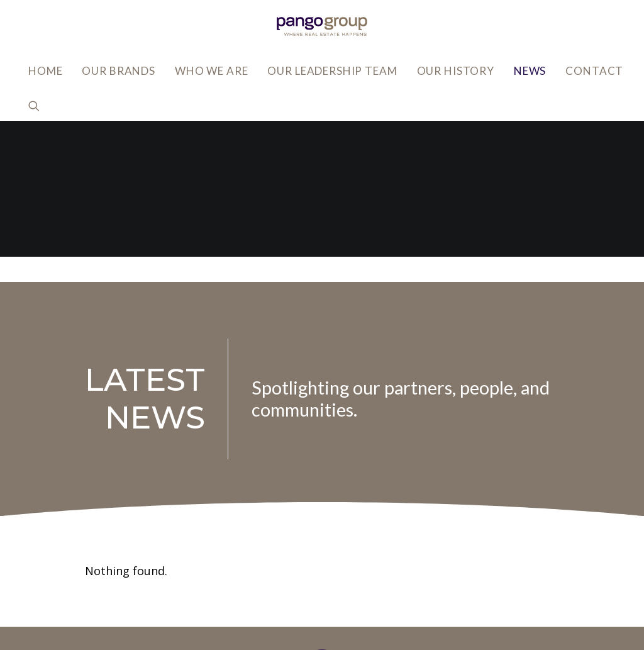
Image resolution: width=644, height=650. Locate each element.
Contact (594, 71)
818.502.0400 (122, 608)
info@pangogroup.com (146, 589)
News (530, 71)
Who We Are (212, 71)
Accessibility (461, 560)
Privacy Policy (463, 541)
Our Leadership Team (332, 71)
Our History (456, 71)
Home (45, 71)
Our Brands (119, 71)
